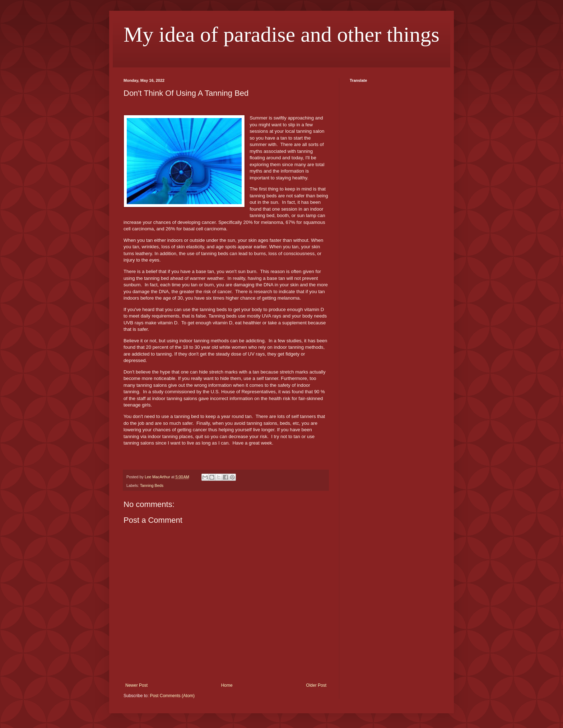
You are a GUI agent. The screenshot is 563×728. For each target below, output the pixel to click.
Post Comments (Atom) (172, 696)
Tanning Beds (152, 485)
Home (227, 685)
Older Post (316, 685)
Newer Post (136, 685)
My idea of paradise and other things (281, 34)
